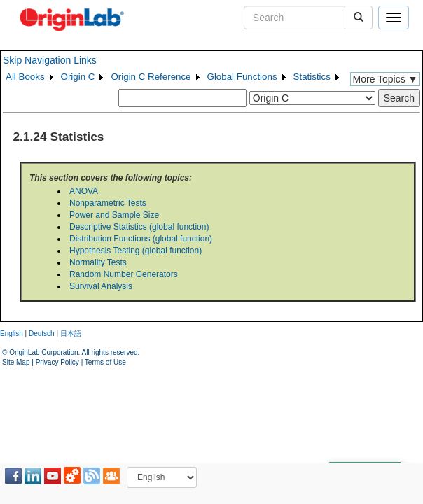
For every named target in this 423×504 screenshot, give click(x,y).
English (12, 334)
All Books (25, 77)
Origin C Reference (151, 77)
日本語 (71, 334)
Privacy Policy (57, 362)
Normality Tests (98, 262)
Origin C (78, 77)
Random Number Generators (124, 274)
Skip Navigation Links (50, 60)
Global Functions (242, 77)
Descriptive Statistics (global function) (139, 227)
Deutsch (42, 334)
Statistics (312, 77)
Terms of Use (105, 362)
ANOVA (84, 191)
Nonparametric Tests (108, 203)
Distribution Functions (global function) (141, 239)
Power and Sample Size (114, 215)
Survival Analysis (101, 286)
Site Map (16, 362)
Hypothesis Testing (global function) (136, 251)
